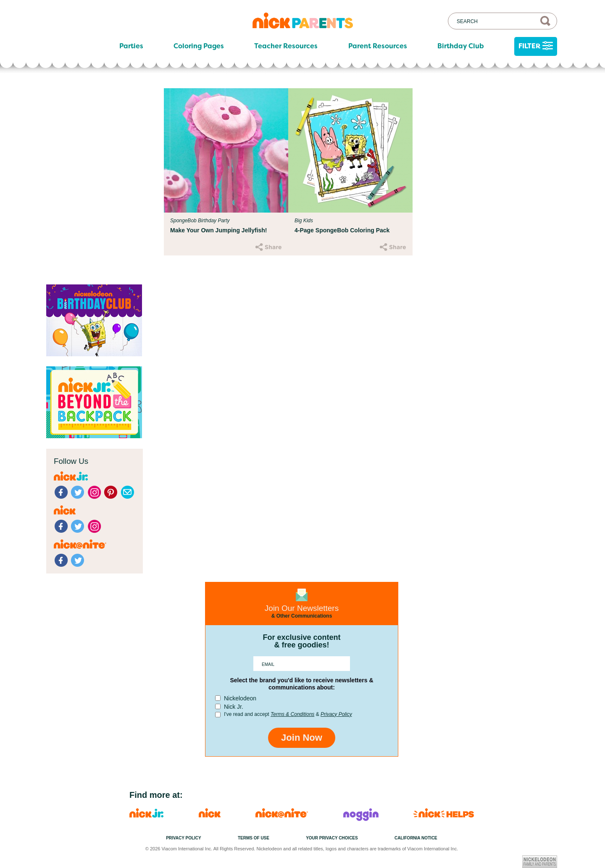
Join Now (302, 738)
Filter (536, 46)
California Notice (416, 838)
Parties (131, 46)
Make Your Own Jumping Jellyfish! (219, 230)
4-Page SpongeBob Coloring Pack (342, 230)
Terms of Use (254, 838)
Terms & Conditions (292, 714)
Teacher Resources (286, 46)
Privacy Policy (336, 714)
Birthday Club (461, 46)
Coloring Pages (199, 46)
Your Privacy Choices (332, 838)
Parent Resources (378, 46)
